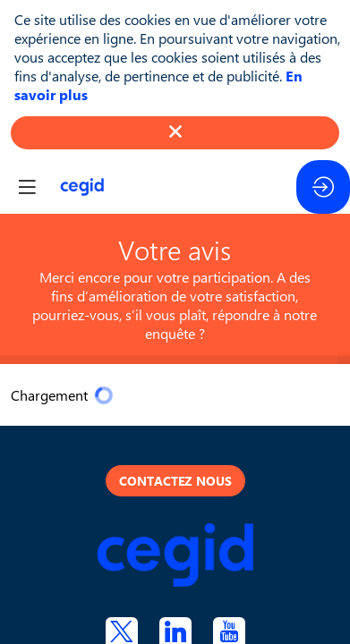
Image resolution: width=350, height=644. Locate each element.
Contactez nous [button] (175, 481)
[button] (27, 187)
